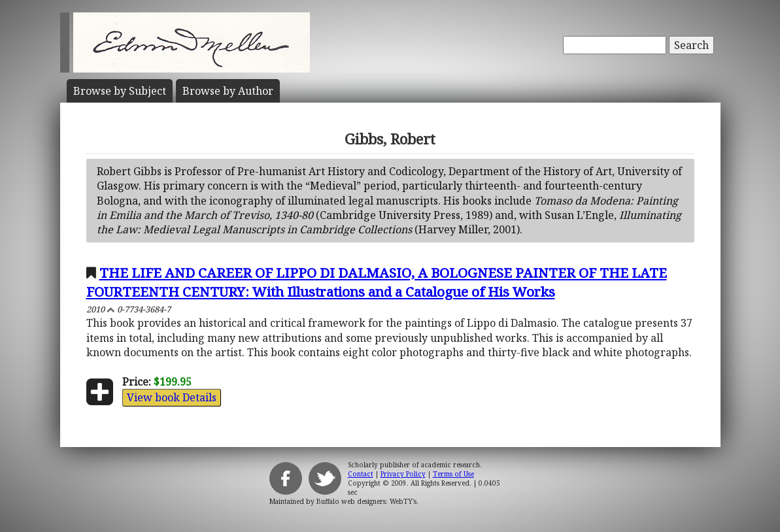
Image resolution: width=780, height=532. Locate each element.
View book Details (172, 397)
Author (228, 91)
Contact (361, 474)
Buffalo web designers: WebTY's (366, 501)
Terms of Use (453, 474)
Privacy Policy (403, 474)
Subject (120, 91)
